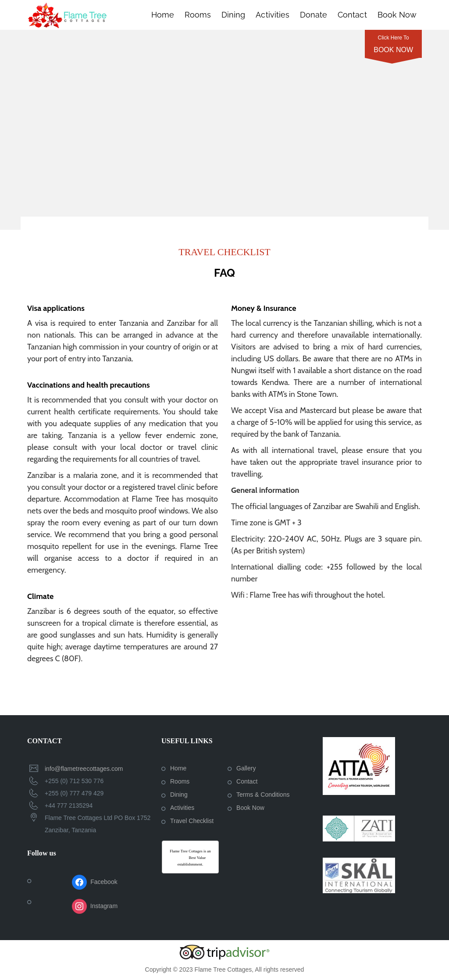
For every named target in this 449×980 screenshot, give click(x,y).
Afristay (182, 858)
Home (163, 15)
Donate (314, 15)
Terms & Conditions (263, 795)
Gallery (246, 768)
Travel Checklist (192, 821)
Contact (352, 15)
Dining (233, 15)
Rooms (198, 15)
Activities (273, 15)
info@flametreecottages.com (84, 769)
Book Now (397, 15)
